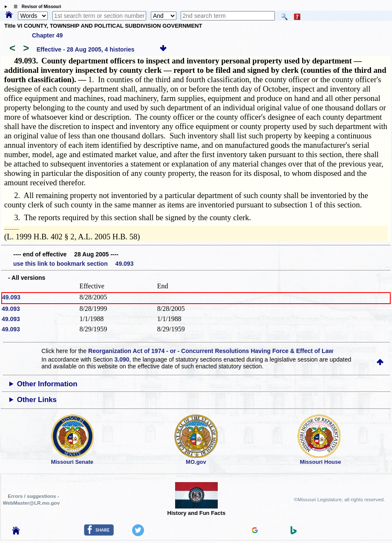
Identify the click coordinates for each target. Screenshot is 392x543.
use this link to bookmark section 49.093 (73, 264)
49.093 (11, 297)
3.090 (122, 359)
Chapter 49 (47, 35)
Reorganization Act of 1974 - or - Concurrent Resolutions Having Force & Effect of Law (211, 351)
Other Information (47, 384)
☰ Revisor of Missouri (35, 7)
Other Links (37, 400)
